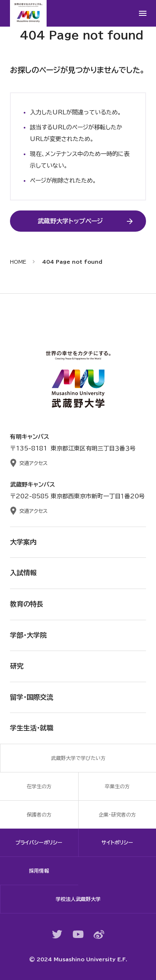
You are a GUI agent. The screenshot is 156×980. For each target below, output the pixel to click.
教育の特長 (27, 604)
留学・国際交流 (32, 697)
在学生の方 (39, 786)
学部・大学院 (28, 635)
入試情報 (23, 573)
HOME (18, 262)
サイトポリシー (117, 842)
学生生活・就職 (32, 728)
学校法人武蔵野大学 (78, 899)
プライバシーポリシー (39, 842)
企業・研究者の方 (117, 814)
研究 (17, 666)
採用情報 (39, 871)
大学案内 (23, 542)
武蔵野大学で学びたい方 (78, 758)
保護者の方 (39, 814)
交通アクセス (33, 463)
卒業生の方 (117, 786)
